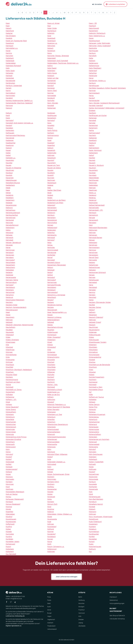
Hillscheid (9, 347)
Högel (8, 402)
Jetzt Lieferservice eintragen (66, 577)
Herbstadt (51, 270)
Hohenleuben (94, 427)
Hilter (49, 350)
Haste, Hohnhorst (95, 150)
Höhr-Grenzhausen (96, 454)
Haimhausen (94, 51)
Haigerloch (51, 51)
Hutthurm (92, 549)
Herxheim (9, 302)
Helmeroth (10, 238)
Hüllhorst (51, 529)
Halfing (50, 66)
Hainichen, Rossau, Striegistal (58, 56)
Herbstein (92, 270)
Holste (91, 467)
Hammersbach (94, 93)
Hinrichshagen (94, 355)
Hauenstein (10, 160)
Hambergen (52, 81)
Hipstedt (92, 360)
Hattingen (51, 155)
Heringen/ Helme (12, 280)
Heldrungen (93, 230)
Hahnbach (10, 46)
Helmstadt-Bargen (95, 238)
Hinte (8, 357)
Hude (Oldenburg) (95, 522)
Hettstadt (9, 322)
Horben (50, 494)
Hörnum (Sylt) (52, 504)
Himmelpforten (11, 355)
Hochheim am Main (13, 382)
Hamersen (51, 88)
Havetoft (50, 175)
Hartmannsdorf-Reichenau (15, 135)
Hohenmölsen (11, 432)
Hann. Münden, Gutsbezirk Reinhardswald (104, 103)
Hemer (8, 248)
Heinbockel (10, 220)
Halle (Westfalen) (95, 68)
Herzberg (51, 302)
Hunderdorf (51, 534)
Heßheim (92, 312)
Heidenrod (93, 200)
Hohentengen (52, 439)
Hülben (8, 529)
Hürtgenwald (10, 544)
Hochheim (93, 380)
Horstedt (92, 507)
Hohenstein (93, 437)
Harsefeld (51, 125)
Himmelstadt (52, 355)
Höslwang (93, 512)
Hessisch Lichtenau (54, 317)
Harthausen (10, 133)
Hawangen (10, 178)
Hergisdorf (51, 277)
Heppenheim (10, 265)
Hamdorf (50, 86)
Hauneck (92, 160)
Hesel (8, 312)
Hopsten (50, 492)
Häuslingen (10, 170)
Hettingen (92, 320)
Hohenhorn (51, 422)
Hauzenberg (93, 170)
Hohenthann (10, 442)
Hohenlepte (51, 427)
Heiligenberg (52, 208)
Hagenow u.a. (52, 43)
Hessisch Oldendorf (96, 317)
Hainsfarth (93, 56)
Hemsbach (10, 253)
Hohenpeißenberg (54, 432)
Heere (8, 190)
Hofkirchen (51, 400)
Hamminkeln (10, 96)
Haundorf (51, 160)
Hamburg (92, 83)
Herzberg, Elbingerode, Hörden (100, 302)
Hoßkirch (51, 512)
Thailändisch (51, 626)
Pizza (49, 597)
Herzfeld (92, 305)
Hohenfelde (10, 419)
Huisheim (92, 527)
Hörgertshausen (95, 497)
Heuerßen (51, 330)
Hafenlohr (51, 33)
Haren (8, 118)
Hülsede (9, 532)
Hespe (8, 315)
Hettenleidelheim (53, 320)
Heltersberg (93, 243)
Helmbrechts (52, 235)
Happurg (9, 108)
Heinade (92, 218)
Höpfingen (10, 489)
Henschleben (10, 263)
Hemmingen (10, 250)
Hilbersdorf (10, 335)
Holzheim (51, 477)
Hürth (49, 544)
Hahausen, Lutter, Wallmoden (99, 43)
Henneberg (10, 258)
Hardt (8, 116)
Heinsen (50, 225)
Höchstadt (51, 387)
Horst (49, 507)
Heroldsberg (52, 287)
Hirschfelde (51, 367)
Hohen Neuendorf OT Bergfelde (59, 407)
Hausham (92, 168)
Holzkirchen (93, 477)
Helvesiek (9, 245)
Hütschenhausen (95, 547)
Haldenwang (93, 63)
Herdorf (50, 272)
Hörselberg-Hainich (96, 504)
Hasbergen (10, 140)
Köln (80, 616)
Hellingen (92, 233)
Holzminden (52, 479)
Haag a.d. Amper (53, 23)
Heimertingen (11, 218)
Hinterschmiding (53, 357)
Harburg (9, 113)
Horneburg (93, 502)
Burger (49, 613)
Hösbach (92, 509)
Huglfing (9, 527)
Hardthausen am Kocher (98, 116)
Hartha (91, 130)
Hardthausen (52, 116)
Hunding (9, 537)
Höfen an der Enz (54, 395)
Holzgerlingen (94, 474)
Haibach (50, 48)
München (81, 603)
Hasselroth (51, 150)
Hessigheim (10, 317)
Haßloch (50, 148)
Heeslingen (93, 190)
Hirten (91, 370)
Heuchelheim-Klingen (55, 327)
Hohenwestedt (94, 444)
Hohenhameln (11, 422)
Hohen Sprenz (11, 410)
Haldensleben (11, 63)
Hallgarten (10, 73)
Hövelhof (9, 517)
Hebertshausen (11, 180)
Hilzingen (9, 352)
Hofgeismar (10, 397)
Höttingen (92, 514)
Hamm (8, 91)
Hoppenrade (93, 489)
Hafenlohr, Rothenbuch (97, 33)
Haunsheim (51, 163)
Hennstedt (51, 260)
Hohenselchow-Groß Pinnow (16, 437)
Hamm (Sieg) (52, 91)
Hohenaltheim (11, 412)
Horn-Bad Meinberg (96, 499)
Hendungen (10, 255)
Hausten (50, 170)
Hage (49, 36)
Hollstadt (9, 467)
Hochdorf (51, 377)
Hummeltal (10, 534)
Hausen (9, 165)
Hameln (9, 88)
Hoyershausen (11, 519)
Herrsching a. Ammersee (56, 295)
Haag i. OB (93, 23)
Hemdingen (93, 245)
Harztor (50, 138)
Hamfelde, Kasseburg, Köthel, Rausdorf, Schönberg (107, 88)
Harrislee (92, 123)
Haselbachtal (11, 143)
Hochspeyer (93, 382)
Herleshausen (94, 280)
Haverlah (9, 175)
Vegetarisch (51, 619)
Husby (91, 544)
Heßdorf (92, 310)
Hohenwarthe (52, 444)
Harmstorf (51, 120)
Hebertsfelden (94, 178)
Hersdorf (50, 300)
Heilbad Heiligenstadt (97, 205)
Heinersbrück (52, 220)
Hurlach (92, 542)
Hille (7, 345)
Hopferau (51, 487)
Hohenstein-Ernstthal (13, 439)
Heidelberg (10, 198)
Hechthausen (94, 180)
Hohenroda (10, 434)
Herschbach (52, 297)
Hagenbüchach (94, 41)
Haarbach (92, 26)
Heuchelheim (10, 327)
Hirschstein (51, 370)
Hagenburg (10, 43)
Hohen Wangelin (53, 410)
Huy (90, 552)
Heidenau (92, 198)
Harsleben (9, 128)
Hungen (50, 539)
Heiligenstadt (52, 210)
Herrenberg (10, 290)
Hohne (8, 452)
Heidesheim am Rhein (55, 203)
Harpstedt (92, 120)
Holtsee (50, 472)
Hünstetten (93, 539)
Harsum (50, 128)
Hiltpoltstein (93, 350)
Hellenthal (51, 233)
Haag (8, 23)
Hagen (91, 38)
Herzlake (50, 307)
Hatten (8, 153)
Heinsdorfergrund (12, 225)
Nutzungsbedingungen (117, 603)
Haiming (9, 53)
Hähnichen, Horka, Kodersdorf (100, 46)
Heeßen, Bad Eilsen (54, 190)
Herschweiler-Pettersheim (15, 300)
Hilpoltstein (93, 347)
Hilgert (50, 342)
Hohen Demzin (94, 405)
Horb (91, 492)
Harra (49, 123)
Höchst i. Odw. (53, 385)
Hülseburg (93, 529)
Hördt (91, 494)
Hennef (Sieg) (94, 258)
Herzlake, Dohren (95, 307)
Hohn (8, 449)
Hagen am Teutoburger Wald (16, 41)
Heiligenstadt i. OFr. (96, 210)
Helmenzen (93, 235)
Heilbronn (9, 208)
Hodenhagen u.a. (54, 392)
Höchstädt (93, 385)
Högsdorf (51, 402)
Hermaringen (52, 282)
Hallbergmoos (94, 66)
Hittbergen (51, 372)
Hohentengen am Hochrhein (99, 439)
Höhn (49, 449)
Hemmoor (92, 250)
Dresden (81, 619)
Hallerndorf (93, 71)
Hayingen (51, 178)
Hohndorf (92, 449)
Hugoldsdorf (52, 527)
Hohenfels (51, 419)
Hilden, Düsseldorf (54, 337)
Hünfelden (9, 539)
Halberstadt (10, 61)
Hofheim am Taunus (96, 397)
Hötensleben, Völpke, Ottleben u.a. (60, 514)
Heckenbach (52, 183)
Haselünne (10, 145)
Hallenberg (51, 71)
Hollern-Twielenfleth (96, 462)
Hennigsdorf (10, 260)
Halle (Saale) (52, 68)
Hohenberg (10, 415)
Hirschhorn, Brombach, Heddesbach (19, 370)
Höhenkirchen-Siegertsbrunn (58, 424)
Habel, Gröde (52, 28)
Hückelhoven (94, 519)
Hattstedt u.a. (11, 158)
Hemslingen (93, 253)
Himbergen (51, 352)
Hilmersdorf (52, 347)
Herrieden (92, 290)
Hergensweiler (11, 277)
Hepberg (92, 263)
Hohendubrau (94, 417)
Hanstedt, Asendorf (96, 106)
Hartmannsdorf (94, 133)
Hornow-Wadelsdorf (13, 504)
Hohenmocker (94, 429)
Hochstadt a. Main (96, 387)
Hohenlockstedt (53, 429)
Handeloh (9, 98)
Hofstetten (93, 400)
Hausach (92, 163)
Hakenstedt (51, 58)
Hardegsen (51, 113)
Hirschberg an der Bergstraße (99, 365)
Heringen (92, 277)
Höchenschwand (12, 380)
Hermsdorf (10, 285)
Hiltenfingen (10, 350)
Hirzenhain (10, 372)
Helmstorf (51, 240)
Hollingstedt (52, 464)
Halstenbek (10, 78)
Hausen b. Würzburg (96, 165)
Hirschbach (10, 365)
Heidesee (9, 203)
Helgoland (9, 233)
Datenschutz (114, 600)
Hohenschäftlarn (95, 434)
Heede (8, 188)
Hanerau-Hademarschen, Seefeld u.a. (19, 101)
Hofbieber (9, 395)
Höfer (91, 395)
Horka (49, 499)
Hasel (49, 140)
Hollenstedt (10, 462)
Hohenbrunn (10, 417)
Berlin (80, 597)
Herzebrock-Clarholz (55, 305)
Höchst (8, 385)
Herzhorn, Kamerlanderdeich (16, 307)
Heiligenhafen (94, 208)
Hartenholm (93, 128)
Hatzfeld (92, 158)
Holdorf (50, 457)
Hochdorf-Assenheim (97, 377)
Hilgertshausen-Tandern (98, 342)
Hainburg (92, 53)
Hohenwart (93, 442)
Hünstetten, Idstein (13, 542)
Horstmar (51, 509)
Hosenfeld (9, 512)
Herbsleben (10, 270)
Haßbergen (93, 138)
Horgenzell (51, 497)
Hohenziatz (51, 447)
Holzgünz (9, 477)
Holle (49, 459)
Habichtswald (94, 28)
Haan (8, 26)
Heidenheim (10, 200)
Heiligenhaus (10, 210)
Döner (49, 610)
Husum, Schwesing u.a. (56, 547)
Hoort (8, 487)
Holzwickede (93, 479)
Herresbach (51, 290)
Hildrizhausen (94, 340)
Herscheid (92, 297)
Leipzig (81, 623)
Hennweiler (93, 260)
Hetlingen (9, 320)
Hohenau (92, 412)
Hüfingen (51, 524)
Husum (8, 547)
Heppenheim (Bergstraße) (57, 265)
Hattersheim (93, 153)
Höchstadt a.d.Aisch (55, 390)
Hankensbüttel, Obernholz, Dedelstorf (19, 103)
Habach (9, 28)
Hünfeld (92, 537)
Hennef (50, 258)
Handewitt (51, 98)
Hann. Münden (53, 103)
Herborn (50, 267)
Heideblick (10, 195)
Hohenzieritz (93, 447)
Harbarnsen (52, 108)
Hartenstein (10, 130)
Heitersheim (10, 228)
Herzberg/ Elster (12, 305)
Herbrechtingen (94, 267)
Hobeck (92, 375)
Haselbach (93, 140)
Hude (49, 522)
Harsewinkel (93, 125)
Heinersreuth (93, 220)
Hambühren (52, 83)
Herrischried (10, 292)
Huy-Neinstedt (11, 554)
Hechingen (51, 180)
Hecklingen (93, 183)
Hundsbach (51, 537)
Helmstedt (9, 240)
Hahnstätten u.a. (12, 48)
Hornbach (9, 502)
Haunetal (9, 163)
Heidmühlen (93, 203)
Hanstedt (51, 106)
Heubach (92, 325)
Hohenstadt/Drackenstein (57, 437)
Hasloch (9, 148)
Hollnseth (92, 464)
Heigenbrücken (11, 205)
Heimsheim (51, 218)
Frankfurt (82, 610)
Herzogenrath (52, 310)
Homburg (92, 482)
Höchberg (9, 377)
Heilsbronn (51, 213)
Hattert (8, 155)
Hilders (91, 337)
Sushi (49, 607)
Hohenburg (51, 417)
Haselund (92, 143)
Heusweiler (10, 332)
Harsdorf (9, 125)
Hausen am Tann (54, 165)
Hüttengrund (52, 549)
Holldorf (9, 459)
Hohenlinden (10, 429)
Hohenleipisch (11, 427)
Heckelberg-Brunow (13, 183)
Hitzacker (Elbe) (11, 375)
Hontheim (51, 484)
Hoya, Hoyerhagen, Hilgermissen (101, 517)
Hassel (8, 150)
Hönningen (10, 484)
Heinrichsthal (52, 223)
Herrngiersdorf (52, 292)
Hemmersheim (94, 248)
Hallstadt (9, 76)
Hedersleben (93, 185)
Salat (49, 603)
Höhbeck (92, 402)
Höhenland (93, 424)
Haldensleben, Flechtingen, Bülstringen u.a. (63, 63)
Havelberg (51, 173)
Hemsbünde (52, 253)
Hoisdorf (9, 457)
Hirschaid (51, 362)
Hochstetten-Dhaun (96, 390)
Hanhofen (51, 101)
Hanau (91, 96)
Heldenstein (52, 230)
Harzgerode (10, 138)
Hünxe (50, 542)
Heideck (50, 195)
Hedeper (50, 185)
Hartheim (51, 133)
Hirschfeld (9, 367)
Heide (49, 193)
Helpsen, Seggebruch (13, 243)
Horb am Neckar (12, 494)
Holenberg (93, 457)
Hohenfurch (93, 419)
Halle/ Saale (10, 71)
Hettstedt (51, 322)
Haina (49, 53)
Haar (49, 26)
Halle (8, 68)
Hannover (9, 106)
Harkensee (93, 118)
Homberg (9, 482)
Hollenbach (93, 459)
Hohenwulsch (11, 447)
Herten (91, 300)
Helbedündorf (52, 228)
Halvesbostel (10, 81)
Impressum (113, 597)
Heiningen (9, 223)
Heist (91, 225)
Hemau (50, 245)
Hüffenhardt (10, 524)
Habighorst (10, 31)
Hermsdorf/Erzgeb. (54, 285)
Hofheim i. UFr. (11, 400)
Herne (91, 285)
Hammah (92, 91)
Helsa (49, 243)
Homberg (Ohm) (53, 482)
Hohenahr (92, 410)
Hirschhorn (93, 367)
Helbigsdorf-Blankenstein (98, 228)
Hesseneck (93, 315)
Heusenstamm (94, 330)
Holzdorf (92, 472)
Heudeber (9, 330)
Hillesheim (93, 345)
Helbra (8, 230)
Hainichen (9, 56)
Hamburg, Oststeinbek (14, 86)
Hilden (8, 337)
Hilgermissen (10, 342)
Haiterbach (10, 58)
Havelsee (92, 173)
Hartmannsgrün (53, 135)
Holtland (9, 472)
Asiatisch (50, 623)
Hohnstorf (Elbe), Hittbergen (57, 454)
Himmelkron (93, 352)
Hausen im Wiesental (13, 168)
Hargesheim (52, 118)
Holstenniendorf (12, 469)
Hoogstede (93, 484)
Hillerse (50, 345)
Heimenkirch (93, 215)
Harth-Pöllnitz (52, 130)
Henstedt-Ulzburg (54, 263)
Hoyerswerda (52, 519)
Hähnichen (51, 46)
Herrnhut (92, 292)
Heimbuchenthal (12, 215)
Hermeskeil (93, 282)
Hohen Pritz (93, 407)
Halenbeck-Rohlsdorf (13, 66)
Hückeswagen (11, 522)
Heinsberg (93, 223)
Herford (50, 275)
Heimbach (93, 213)
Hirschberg (51, 365)
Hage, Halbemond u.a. (97, 36)
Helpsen (92, 240)
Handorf (92, 98)
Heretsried (9, 275)
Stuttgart (81, 607)
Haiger (8, 51)
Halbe (91, 58)
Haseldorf (51, 143)
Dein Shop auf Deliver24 (117, 616)
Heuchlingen (93, 327)
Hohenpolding (94, 432)
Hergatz (92, 275)
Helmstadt (51, 238)
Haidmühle (93, 48)
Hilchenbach (52, 335)
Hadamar (9, 33)
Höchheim (51, 380)
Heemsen (92, 188)
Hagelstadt (51, 38)
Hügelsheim (93, 524)
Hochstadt (10, 387)
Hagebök (9, 38)
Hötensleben (10, 514)
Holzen (8, 474)
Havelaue (9, 173)
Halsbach (51, 76)
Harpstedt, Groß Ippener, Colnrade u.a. (19, 123)
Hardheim (92, 113)
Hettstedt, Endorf (95, 322)
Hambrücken (10, 83)
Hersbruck (9, 297)
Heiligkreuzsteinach (13, 213)
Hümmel (50, 532)
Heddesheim (10, 185)
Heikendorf (51, 205)
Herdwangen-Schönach (97, 272)
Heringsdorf (52, 280)
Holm (49, 467)
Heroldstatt (93, 287)
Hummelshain (94, 532)
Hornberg (51, 502)
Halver (91, 78)
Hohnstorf (9, 454)
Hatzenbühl (51, 158)
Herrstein (92, 295)
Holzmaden (10, 479)
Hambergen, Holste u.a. (97, 81)
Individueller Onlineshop (117, 619)
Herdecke (9, 272)
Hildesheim (51, 340)
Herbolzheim (10, 267)
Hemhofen (51, 248)
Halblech (92, 61)
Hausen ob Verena (54, 168)
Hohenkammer (94, 422)
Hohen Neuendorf (12, 407)
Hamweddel (52, 96)
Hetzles (50, 325)
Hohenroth (51, 434)
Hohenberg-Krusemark (97, 415)
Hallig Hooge (52, 73)
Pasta (49, 600)
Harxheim (92, 135)
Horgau (8, 497)
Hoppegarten (52, 489)
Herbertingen (94, 265)
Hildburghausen (95, 335)
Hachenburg (52, 31)
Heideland (93, 195)
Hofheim (50, 397)
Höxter (50, 517)
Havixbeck (93, 175)
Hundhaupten (94, 534)
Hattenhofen (52, 153)
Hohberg (9, 405)
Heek (49, 188)
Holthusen (93, 469)
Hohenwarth (10, 444)
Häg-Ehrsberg (11, 36)
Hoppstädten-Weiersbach (15, 492)
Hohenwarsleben (53, 442)
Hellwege (9, 235)
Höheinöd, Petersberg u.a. (57, 405)
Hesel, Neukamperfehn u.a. (57, 312)
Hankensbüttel (94, 101)
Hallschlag (93, 73)
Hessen (50, 315)
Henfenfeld (51, 255)
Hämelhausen (94, 86)
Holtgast (50, 469)
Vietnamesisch (52, 629)
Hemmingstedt (53, 250)
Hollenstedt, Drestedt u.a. (56, 462)
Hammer (50, 93)
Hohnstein (93, 452)
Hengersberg (93, 255)
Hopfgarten (93, 487)
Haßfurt (92, 145)
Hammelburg (10, 93)
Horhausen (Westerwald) (15, 499)
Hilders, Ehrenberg (12, 340)
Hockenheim (10, 392)
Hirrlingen (9, 362)
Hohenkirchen (11, 424)
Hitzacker (92, 372)
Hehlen (8, 193)
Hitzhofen (51, 375)
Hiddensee (93, 332)
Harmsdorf (10, 120)
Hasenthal (51, 145)
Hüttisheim (10, 552)
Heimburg (51, 215)
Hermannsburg (11, 282)
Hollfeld (9, 464)
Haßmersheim (94, 148)
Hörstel (8, 509)
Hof (90, 392)
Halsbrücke (93, 76)
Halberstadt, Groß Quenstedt (58, 61)
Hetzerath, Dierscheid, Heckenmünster (19, 325)
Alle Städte (82, 626)
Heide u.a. (92, 193)
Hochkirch (51, 382)
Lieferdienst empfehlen (115, 4)
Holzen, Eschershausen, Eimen (58, 474)
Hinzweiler (51, 360)
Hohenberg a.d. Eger (55, 415)
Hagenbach (51, 41)
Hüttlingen (51, 552)
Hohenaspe (51, 412)
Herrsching (10, 295)
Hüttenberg (10, 549)
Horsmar (9, 507)
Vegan (49, 616)
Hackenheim (93, 31)
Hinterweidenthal (95, 357)
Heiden (50, 198)
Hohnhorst (51, 452)
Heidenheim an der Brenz (56, 200)
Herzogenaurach (12, 310)
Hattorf (91, 155)
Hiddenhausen (53, 332)
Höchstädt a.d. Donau (14, 390)
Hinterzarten (10, 360)
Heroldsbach (10, 287)
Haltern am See (53, 78)
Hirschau (92, 362)
